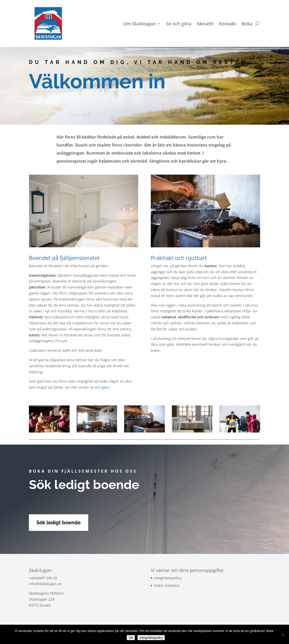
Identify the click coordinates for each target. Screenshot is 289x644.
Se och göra (179, 24)
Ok (131, 638)
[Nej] (283, 634)
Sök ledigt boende (59, 523)
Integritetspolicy (168, 578)
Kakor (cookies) (167, 585)
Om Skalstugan (139, 24)
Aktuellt (205, 24)
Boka (247, 24)
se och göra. (101, 387)
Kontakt (228, 24)
